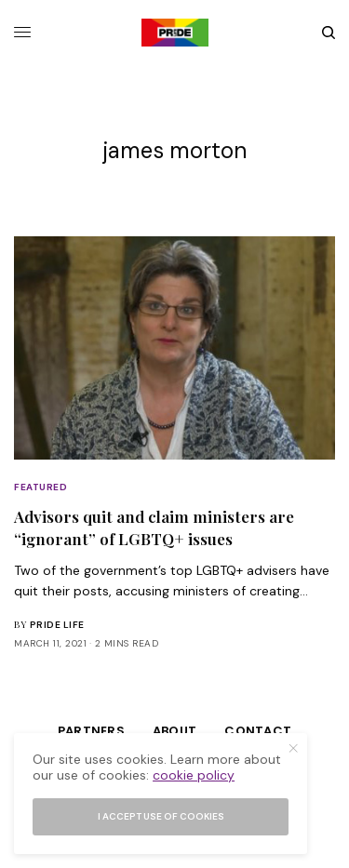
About (174, 731)
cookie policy (194, 775)
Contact (258, 731)
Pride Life (57, 625)
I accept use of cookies (161, 816)
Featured (40, 487)
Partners (91, 731)
